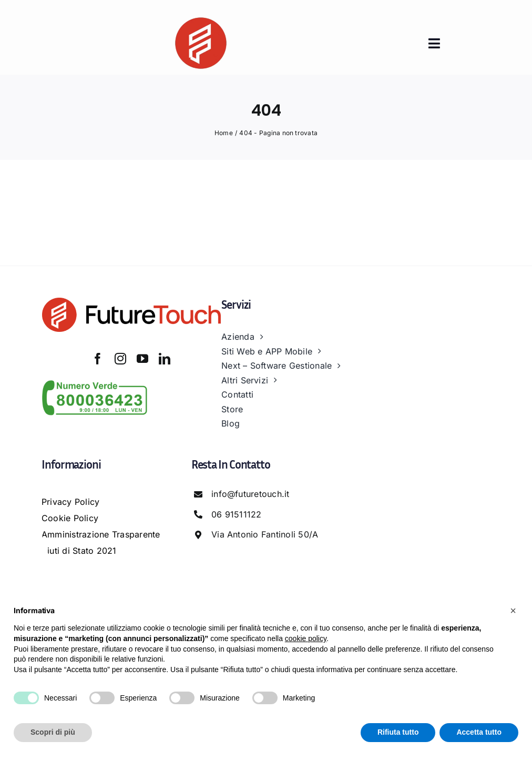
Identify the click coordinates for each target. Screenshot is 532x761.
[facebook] (98, 359)
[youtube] (142, 359)
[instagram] (120, 359)
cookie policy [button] (306, 638)
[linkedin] (165, 359)
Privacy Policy (70, 502)
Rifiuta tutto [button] (398, 732)
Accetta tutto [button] (479, 732)
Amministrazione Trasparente (101, 534)
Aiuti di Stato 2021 (79, 551)
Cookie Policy (70, 518)
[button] (513, 611)
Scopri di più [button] (53, 732)
